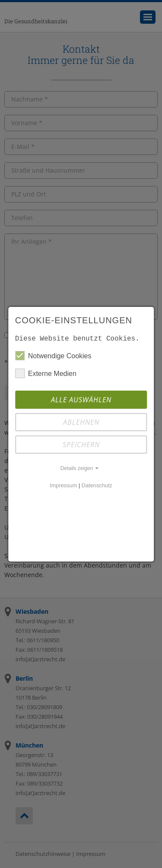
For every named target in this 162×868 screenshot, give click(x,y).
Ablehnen (81, 422)
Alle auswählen (81, 400)
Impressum (63, 485)
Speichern (81, 445)
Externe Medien (46, 373)
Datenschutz (97, 485)
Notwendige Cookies (53, 356)
